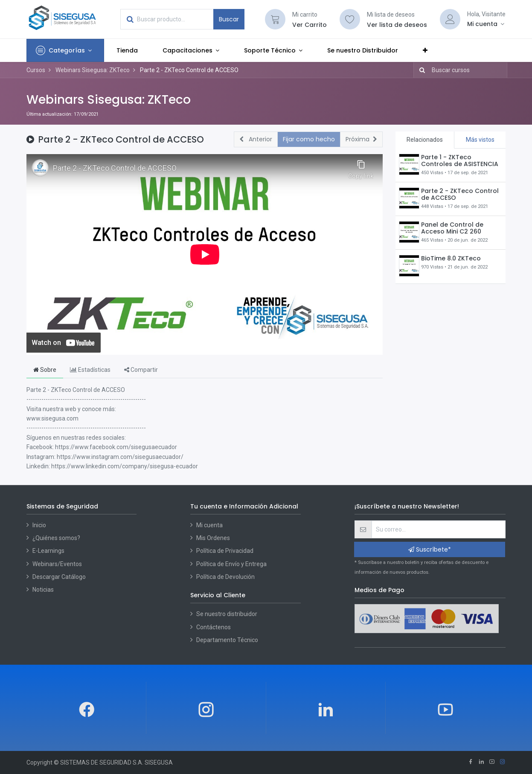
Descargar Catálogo (59, 577)
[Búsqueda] (420, 70)
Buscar (229, 19)
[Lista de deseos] (350, 19)
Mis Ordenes (213, 538)
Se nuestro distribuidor (227, 614)
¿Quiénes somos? (56, 538)
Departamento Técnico (227, 640)
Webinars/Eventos (57, 564)
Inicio (39, 525)
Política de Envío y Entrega (231, 564)
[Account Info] (486, 24)
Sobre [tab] (45, 370)
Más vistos (480, 140)
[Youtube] (492, 762)
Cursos (36, 70)
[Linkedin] (481, 762)
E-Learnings (48, 551)
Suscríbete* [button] (430, 549)
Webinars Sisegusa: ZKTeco (109, 100)
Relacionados (425, 140)
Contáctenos (214, 627)
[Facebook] (471, 762)
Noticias (43, 590)
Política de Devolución (225, 577)
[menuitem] (127, 50)
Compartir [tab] (141, 370)
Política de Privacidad (225, 551)
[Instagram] (503, 762)
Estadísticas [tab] (90, 370)
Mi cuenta (209, 525)
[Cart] (275, 19)
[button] (425, 50)
